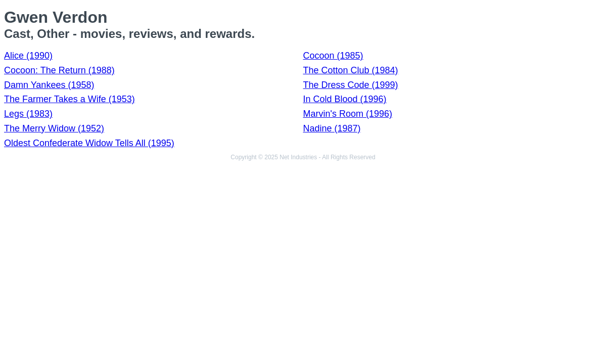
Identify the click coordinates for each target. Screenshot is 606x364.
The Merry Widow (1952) (54, 128)
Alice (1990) (28, 56)
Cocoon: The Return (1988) (59, 70)
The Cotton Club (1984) (351, 70)
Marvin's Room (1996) (348, 114)
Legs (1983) (28, 114)
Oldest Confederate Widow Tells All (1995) (89, 143)
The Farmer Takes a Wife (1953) (69, 99)
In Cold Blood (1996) (345, 99)
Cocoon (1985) (333, 56)
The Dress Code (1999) (351, 85)
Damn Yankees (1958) (49, 85)
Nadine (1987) (332, 128)
